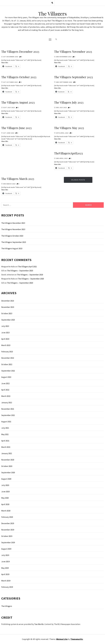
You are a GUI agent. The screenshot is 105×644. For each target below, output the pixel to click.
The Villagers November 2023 (73, 52)
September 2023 (8, 320)
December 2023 (8, 301)
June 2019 (5, 562)
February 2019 (7, 587)
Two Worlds (39, 624)
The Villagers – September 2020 (20, 271)
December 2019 (8, 523)
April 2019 (5, 574)
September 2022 (8, 371)
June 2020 (5, 492)
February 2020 (7, 517)
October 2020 (7, 466)
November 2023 (8, 307)
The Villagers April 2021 (27, 267)
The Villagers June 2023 (16, 128)
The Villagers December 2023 (20, 52)
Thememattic (77, 639)
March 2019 (6, 581)
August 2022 (6, 377)
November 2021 (8, 409)
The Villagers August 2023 (18, 102)
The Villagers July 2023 (69, 102)
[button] (52, 3)
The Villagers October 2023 (19, 77)
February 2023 (7, 352)
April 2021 (5, 441)
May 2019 (5, 568)
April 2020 (5, 504)
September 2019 (8, 543)
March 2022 (6, 396)
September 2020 (8, 473)
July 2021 (5, 428)
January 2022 (7, 403)
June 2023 (5, 333)
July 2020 (5, 485)
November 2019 (8, 530)
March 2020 (6, 511)
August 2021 (6, 422)
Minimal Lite (62, 639)
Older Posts (78, 180)
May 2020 (5, 498)
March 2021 (6, 447)
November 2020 (8, 460)
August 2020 (6, 479)
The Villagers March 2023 (18, 179)
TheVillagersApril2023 (69, 153)
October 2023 (7, 313)
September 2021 (8, 415)
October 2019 (7, 536)
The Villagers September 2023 (74, 77)
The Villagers (53, 14)
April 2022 (5, 390)
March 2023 (6, 345)
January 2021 (7, 453)
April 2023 (5, 339)
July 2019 (5, 555)
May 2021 (5, 434)
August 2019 (6, 549)
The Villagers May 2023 (69, 128)
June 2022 (5, 383)
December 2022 (8, 358)
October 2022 (7, 364)
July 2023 (5, 326)
